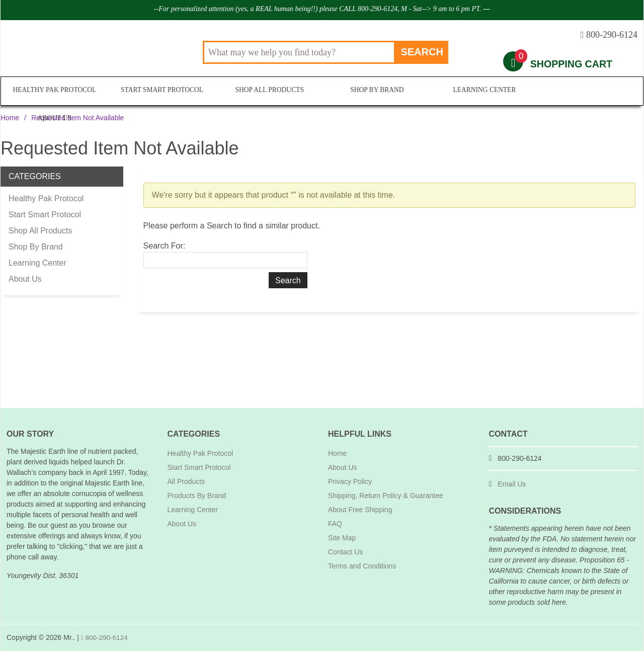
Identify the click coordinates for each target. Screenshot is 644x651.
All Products (186, 481)
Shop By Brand (375, 91)
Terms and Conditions (362, 566)
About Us (589, 91)
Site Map (342, 538)
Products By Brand (197, 496)
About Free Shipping (360, 510)
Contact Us (345, 552)
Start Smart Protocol (162, 91)
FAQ (335, 524)
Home (10, 118)
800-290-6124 (105, 637)
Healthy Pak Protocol (54, 91)
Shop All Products (268, 91)
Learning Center (482, 91)
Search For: (165, 246)
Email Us (512, 484)
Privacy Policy (350, 481)
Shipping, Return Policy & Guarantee (386, 496)
